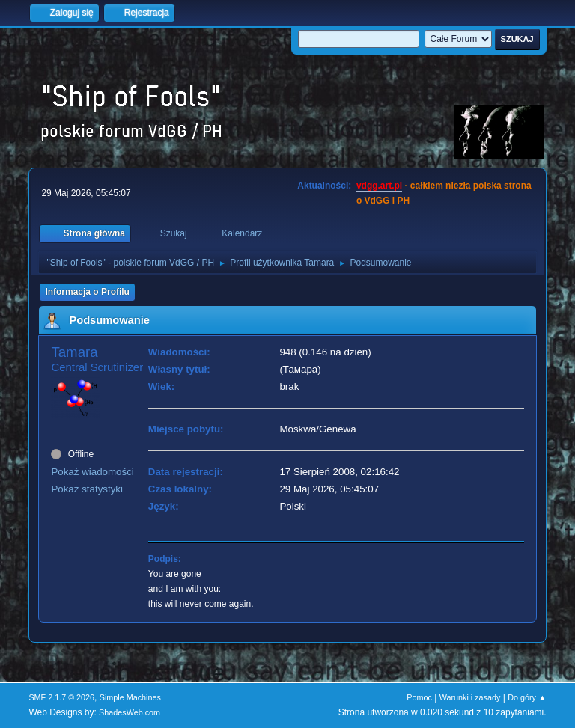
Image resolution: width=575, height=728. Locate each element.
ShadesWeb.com (130, 712)
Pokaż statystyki (87, 489)
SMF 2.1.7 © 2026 (61, 697)
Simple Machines (130, 697)
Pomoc (419, 697)
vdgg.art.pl (379, 186)
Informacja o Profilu (87, 292)
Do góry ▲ (527, 697)
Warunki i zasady (470, 697)
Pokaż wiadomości (92, 472)
